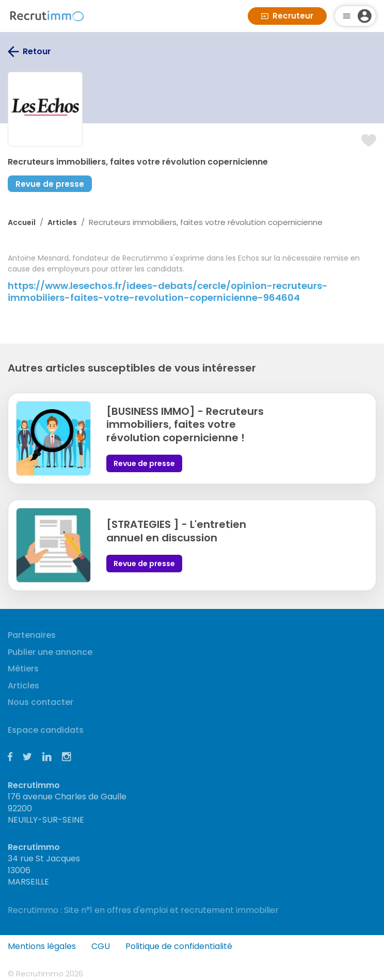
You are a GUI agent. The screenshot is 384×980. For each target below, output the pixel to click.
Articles (62, 222)
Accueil (22, 222)
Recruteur (287, 16)
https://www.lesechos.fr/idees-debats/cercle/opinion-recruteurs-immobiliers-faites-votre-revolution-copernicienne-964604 (168, 292)
